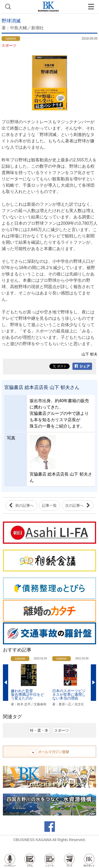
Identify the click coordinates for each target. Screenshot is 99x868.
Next (93, 683)
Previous (6, 683)
